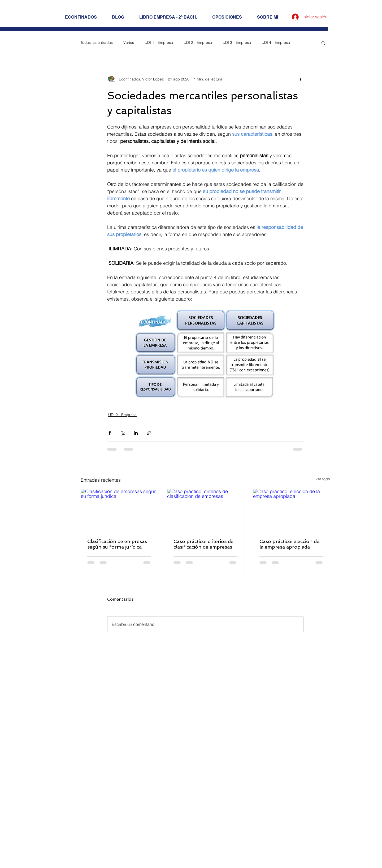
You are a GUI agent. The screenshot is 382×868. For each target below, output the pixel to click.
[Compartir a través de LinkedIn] (136, 433)
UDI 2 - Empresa (198, 42)
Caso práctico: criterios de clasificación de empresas (203, 544)
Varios (129, 42)
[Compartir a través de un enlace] (149, 433)
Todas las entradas (97, 42)
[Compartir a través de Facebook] (110, 433)
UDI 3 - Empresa (237, 42)
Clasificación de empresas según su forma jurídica (117, 544)
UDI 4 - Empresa (276, 42)
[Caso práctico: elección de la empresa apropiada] (291, 511)
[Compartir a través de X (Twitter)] (123, 433)
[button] (323, 43)
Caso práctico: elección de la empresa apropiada (289, 544)
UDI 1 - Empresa (159, 42)
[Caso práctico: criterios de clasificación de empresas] (205, 511)
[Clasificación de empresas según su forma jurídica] (119, 511)
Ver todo (323, 479)
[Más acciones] (300, 79)
